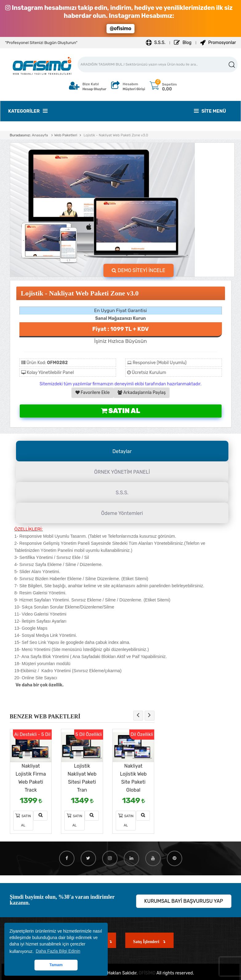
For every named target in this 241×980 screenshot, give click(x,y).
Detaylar (122, 451)
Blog (183, 43)
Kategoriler (28, 111)
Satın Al (121, 411)
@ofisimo (120, 28)
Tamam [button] (56, 965)
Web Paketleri (66, 135)
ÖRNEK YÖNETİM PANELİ (122, 472)
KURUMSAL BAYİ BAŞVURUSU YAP (184, 901)
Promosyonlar (218, 43)
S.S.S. (156, 43)
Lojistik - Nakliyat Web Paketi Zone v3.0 (115, 135)
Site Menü (210, 111)
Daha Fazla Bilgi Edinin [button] (58, 951)
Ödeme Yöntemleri (122, 513)
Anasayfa (40, 135)
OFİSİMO (147, 973)
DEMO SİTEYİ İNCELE (139, 270)
